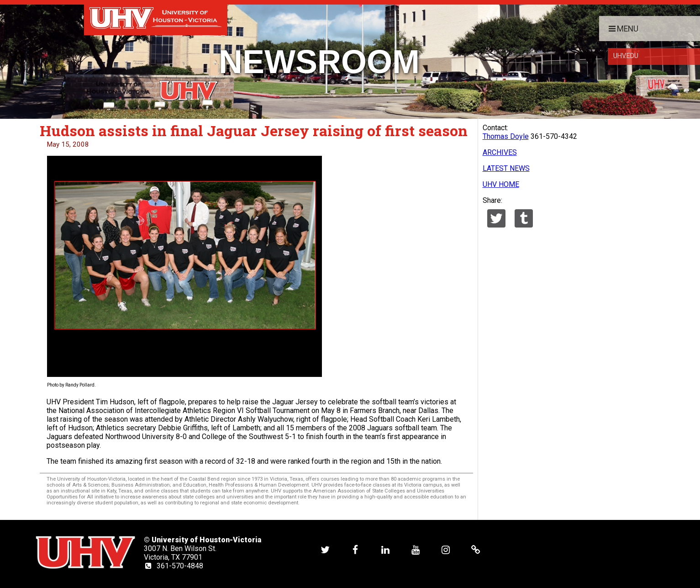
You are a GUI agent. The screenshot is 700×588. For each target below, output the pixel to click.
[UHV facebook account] (355, 550)
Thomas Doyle (506, 136)
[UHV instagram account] (446, 550)
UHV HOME (501, 184)
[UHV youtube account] (416, 550)
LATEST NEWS (506, 168)
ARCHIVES (500, 152)
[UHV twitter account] (325, 550)
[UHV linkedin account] (385, 550)
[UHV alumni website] (476, 550)
